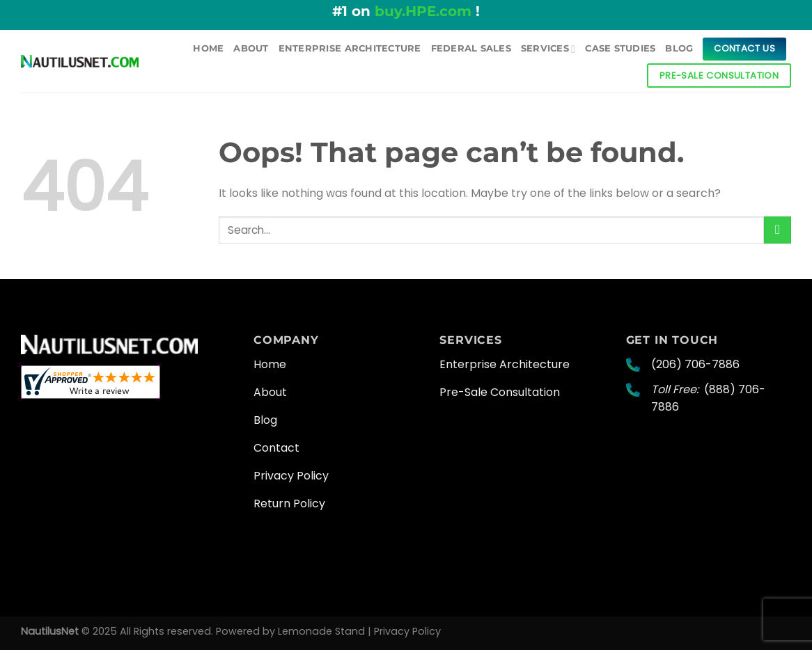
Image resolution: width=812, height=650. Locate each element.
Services (548, 49)
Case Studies (620, 48)
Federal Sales (471, 48)
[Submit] (778, 230)
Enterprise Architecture (350, 48)
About (251, 48)
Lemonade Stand (321, 631)
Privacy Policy (407, 631)
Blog (679, 48)
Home (208, 48)
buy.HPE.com (423, 11)
